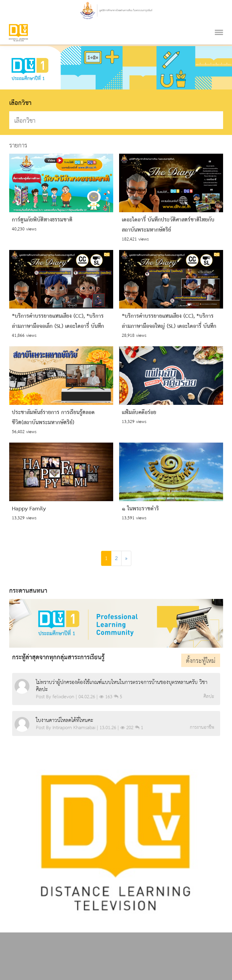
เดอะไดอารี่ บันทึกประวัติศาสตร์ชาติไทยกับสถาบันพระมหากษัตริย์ (168, 225)
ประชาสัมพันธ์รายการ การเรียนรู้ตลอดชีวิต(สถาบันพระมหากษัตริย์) (53, 418)
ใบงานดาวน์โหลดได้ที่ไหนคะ (65, 720)
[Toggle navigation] (219, 25)
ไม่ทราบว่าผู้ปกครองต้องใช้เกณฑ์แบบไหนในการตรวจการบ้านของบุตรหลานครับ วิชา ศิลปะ (122, 686)
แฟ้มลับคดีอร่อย (139, 413)
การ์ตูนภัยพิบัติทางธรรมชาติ (42, 220)
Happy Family (29, 509)
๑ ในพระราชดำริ (140, 509)
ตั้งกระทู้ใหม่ (201, 661)
